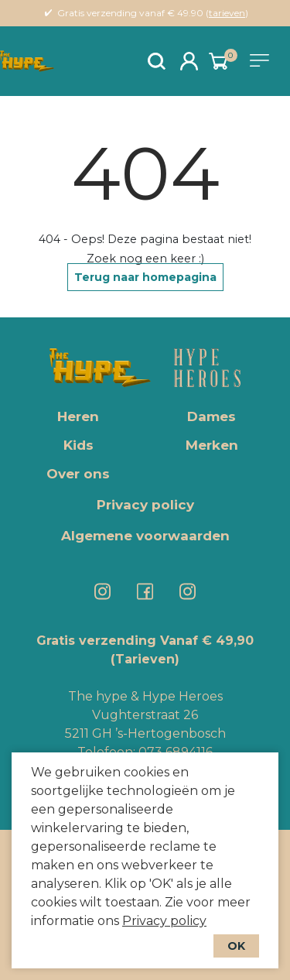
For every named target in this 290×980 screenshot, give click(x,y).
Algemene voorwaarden (145, 536)
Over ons (78, 474)
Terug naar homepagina (145, 277)
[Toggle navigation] (262, 60)
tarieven (227, 13)
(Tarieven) (145, 659)
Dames (212, 416)
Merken (212, 445)
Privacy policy (164, 921)
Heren (78, 416)
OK (236, 946)
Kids (78, 445)
